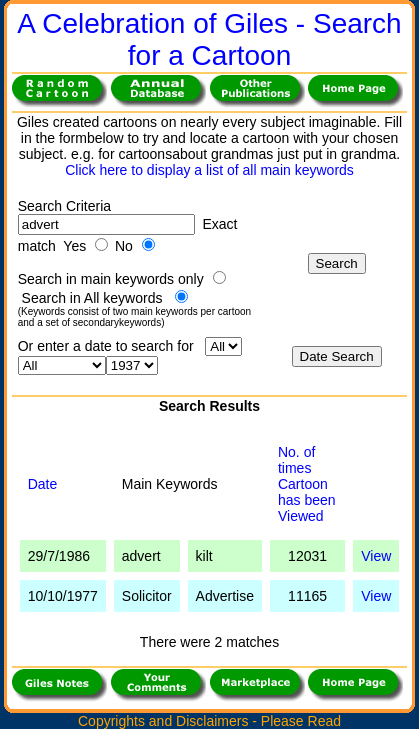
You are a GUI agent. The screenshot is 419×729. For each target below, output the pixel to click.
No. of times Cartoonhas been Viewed (307, 484)
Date (43, 484)
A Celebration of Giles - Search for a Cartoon (209, 39)
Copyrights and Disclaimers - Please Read (209, 721)
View (376, 556)
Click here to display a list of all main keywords (209, 170)
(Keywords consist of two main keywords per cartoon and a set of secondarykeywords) (134, 317)
